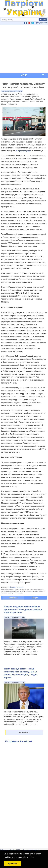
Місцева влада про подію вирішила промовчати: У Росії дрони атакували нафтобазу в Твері (23, 610)
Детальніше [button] (29, 857)
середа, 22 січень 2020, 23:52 (12, 91)
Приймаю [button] (12, 864)
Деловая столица (17, 587)
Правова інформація (31, 850)
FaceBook (13, 598)
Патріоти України (23, 151)
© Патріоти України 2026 (10, 850)
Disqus (35, 598)
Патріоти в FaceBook (19, 741)
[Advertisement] (23, 49)
